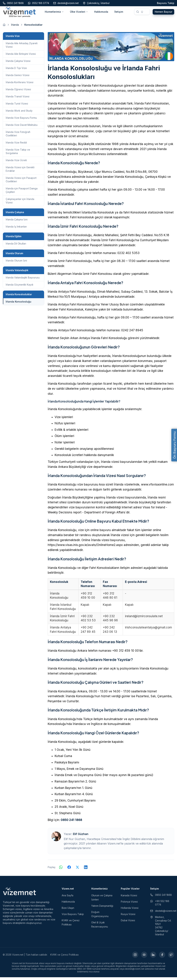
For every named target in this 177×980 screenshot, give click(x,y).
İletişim (119, 13)
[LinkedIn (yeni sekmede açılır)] (153, 957)
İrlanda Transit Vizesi (18, 99)
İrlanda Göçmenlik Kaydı (19, 287)
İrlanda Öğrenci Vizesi (18, 92)
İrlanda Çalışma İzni (17, 222)
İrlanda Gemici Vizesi (18, 78)
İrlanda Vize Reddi (16, 145)
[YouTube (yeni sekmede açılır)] (144, 957)
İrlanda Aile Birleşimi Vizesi (21, 56)
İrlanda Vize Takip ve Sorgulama (18, 154)
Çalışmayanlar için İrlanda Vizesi (20, 203)
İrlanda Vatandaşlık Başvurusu (23, 280)
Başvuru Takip (166, 3)
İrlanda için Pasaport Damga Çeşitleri (22, 193)
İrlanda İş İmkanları (16, 229)
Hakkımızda (101, 13)
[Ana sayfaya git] (4, 27)
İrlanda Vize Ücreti (16, 163)
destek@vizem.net (162, 914)
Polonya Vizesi (129, 904)
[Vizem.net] (20, 894)
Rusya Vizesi (128, 917)
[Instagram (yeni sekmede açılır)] (135, 957)
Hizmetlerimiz (54, 13)
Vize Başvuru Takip (73, 917)
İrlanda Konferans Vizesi (20, 85)
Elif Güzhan (81, 837)
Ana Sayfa (67, 898)
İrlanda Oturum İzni (16, 263)
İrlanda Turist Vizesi (17, 106)
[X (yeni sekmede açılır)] (171, 957)
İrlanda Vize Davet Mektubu (22, 127)
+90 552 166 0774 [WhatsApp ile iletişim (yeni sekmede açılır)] (160, 906)
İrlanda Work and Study (19, 113)
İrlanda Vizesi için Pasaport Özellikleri (21, 182)
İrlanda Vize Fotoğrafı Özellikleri (18, 136)
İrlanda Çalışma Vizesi (18, 64)
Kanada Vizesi (129, 898)
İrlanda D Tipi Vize (16, 71)
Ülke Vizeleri (79, 13)
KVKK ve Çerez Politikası (64, 957)
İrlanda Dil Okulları (16, 246)
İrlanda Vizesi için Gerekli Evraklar (20, 172)
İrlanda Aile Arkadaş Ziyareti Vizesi (22, 48)
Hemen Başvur (163, 13)
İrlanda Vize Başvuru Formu (21, 120)
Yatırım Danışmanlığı (102, 909)
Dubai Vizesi (128, 923)
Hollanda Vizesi (130, 911)
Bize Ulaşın (68, 911)
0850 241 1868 (71, 822)
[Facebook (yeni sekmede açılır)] (162, 957)
